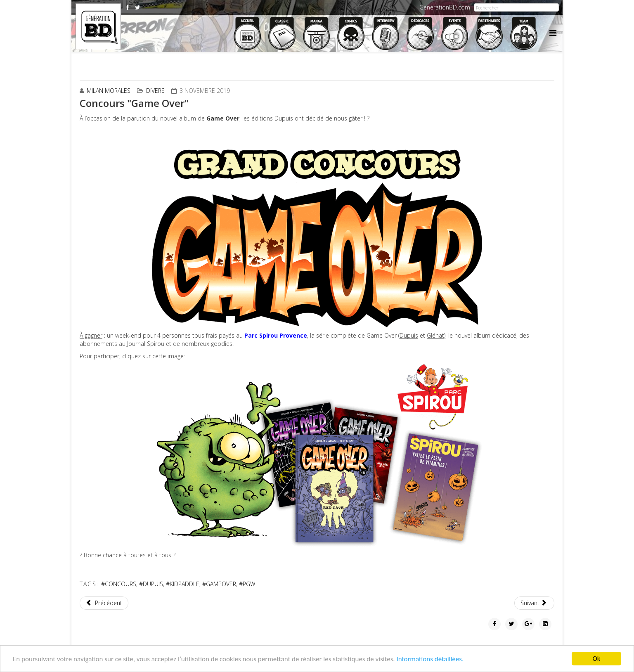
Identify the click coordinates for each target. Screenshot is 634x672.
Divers (155, 91)
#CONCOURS (119, 584)
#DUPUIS (151, 584)
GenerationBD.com (445, 7)
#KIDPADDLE (183, 584)
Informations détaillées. (430, 659)
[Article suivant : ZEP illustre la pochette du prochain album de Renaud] (535, 603)
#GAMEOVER (219, 584)
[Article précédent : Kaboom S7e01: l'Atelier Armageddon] (104, 603)
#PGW (247, 584)
